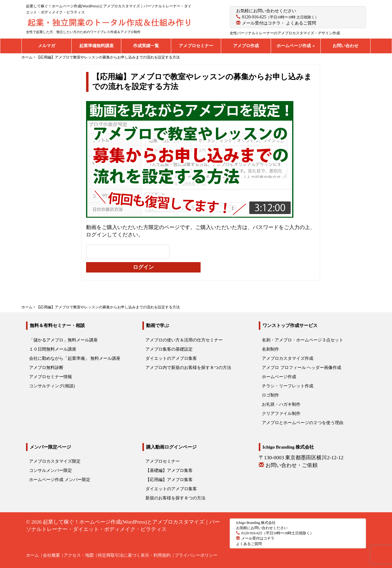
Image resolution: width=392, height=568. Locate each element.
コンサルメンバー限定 (51, 470)
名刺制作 (270, 349)
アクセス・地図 (79, 555)
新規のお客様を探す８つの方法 (175, 498)
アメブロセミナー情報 (51, 377)
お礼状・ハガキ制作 (281, 404)
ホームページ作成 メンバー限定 (60, 480)
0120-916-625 (254, 17)
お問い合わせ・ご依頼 (292, 465)
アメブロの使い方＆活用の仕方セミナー (184, 340)
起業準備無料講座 (96, 46)
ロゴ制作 (270, 395)
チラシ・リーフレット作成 (288, 386)
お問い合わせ (345, 46)
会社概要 (51, 555)
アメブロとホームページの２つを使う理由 (303, 423)
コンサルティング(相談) (52, 386)
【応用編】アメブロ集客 (169, 480)
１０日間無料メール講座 (53, 349)
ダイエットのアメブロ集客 (171, 358)
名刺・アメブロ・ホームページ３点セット (303, 340)
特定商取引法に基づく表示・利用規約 (134, 555)
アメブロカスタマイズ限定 (55, 461)
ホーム (32, 555)
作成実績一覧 (146, 46)
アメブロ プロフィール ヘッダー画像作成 (302, 368)
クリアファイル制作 (281, 414)
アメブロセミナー (196, 46)
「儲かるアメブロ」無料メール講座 (63, 340)
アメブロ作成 (246, 46)
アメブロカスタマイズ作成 (288, 358)
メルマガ (47, 46)
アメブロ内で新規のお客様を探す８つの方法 (188, 368)
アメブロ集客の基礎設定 (169, 349)
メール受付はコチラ (261, 23)
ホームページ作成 (296, 46)
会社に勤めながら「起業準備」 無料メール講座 (75, 358)
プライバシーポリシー (196, 555)
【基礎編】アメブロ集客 (169, 470)
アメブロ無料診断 (46, 368)
